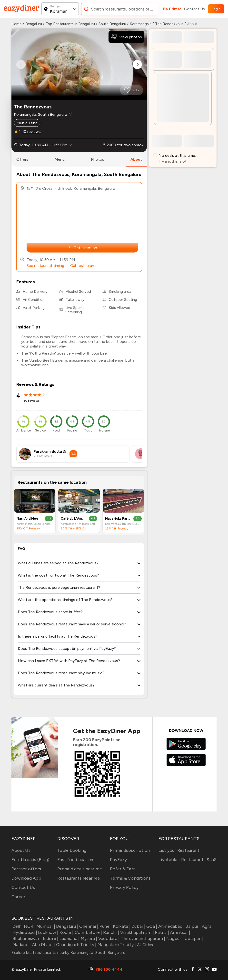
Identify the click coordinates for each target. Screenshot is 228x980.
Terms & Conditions (130, 878)
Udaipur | (193, 938)
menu (60, 159)
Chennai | (88, 926)
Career (19, 897)
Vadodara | (109, 938)
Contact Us (194, 9)
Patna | (161, 932)
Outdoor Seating (123, 300)
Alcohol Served (78, 292)
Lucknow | (48, 932)
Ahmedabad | (171, 926)
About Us (21, 850)
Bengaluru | (67, 926)
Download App (26, 878)
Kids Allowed (119, 308)
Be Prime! (172, 9)
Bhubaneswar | (27, 938)
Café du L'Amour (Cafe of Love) (74, 519)
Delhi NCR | (24, 926)
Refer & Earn (123, 869)
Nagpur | (174, 938)
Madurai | (21, 945)
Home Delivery (35, 292)
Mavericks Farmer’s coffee (118, 519)
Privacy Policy (124, 887)
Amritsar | (180, 932)
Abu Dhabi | (43, 945)
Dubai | (138, 926)
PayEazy (118, 860)
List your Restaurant (179, 850)
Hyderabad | (24, 932)
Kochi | (66, 932)
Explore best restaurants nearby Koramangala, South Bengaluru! (69, 953)
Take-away (75, 300)
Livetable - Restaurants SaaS (188, 860)
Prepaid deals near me (80, 869)
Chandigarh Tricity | (76, 945)
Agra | (207, 926)
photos (98, 159)
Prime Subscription (130, 850)
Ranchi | (111, 932)
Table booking (72, 850)
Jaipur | (193, 926)
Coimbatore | (88, 932)
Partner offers (26, 869)
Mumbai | (45, 926)
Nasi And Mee (27, 519)
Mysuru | (88, 938)
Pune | (105, 926)
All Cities (145, 945)
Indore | (50, 938)
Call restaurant (83, 266)
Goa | (151, 926)
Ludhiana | (69, 938)
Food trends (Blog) (30, 860)
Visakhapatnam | (137, 932)
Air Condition (34, 300)
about (136, 159)
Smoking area (120, 292)
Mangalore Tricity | (116, 945)
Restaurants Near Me (79, 878)
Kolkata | (121, 926)
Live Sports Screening (75, 310)
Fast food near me (76, 860)
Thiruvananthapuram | (142, 938)
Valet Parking (34, 308)
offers (22, 159)
